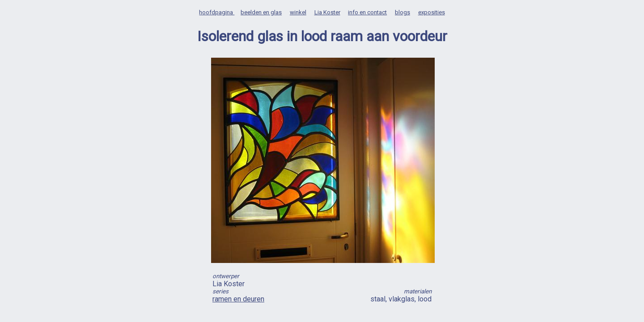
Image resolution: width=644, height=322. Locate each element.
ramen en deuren (238, 299)
